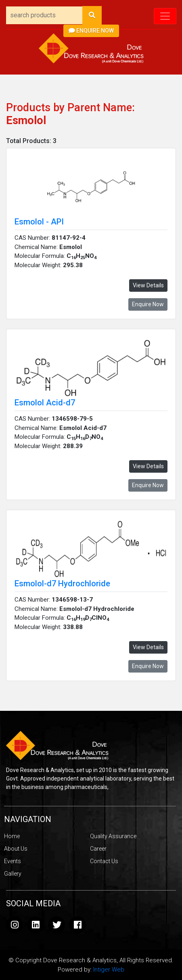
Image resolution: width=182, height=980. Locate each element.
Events (13, 861)
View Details (148, 285)
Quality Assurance (113, 836)
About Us (16, 849)
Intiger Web (109, 970)
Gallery (13, 874)
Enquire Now (91, 31)
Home (12, 836)
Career (98, 849)
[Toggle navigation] (165, 16)
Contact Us (104, 861)
